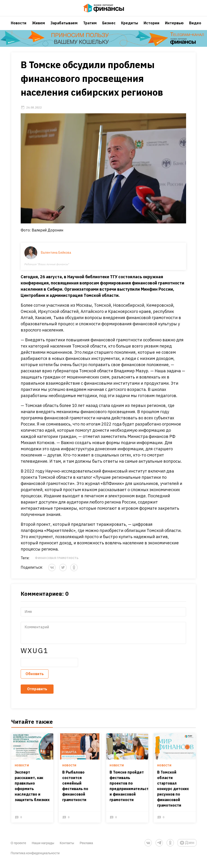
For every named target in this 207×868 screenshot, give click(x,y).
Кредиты (130, 26)
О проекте (19, 848)
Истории (152, 26)
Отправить (37, 694)
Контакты (67, 848)
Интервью (174, 26)
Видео (195, 26)
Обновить (35, 679)
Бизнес (109, 26)
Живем (38, 26)
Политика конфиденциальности (35, 858)
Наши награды (43, 848)
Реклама (86, 848)
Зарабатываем (64, 26)
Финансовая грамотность (57, 563)
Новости (19, 26)
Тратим (90, 26)
